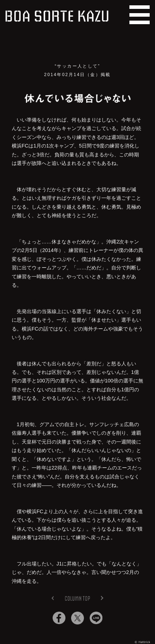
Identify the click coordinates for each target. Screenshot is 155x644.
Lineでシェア (96, 618)
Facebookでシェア (59, 618)
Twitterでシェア (77, 618)
